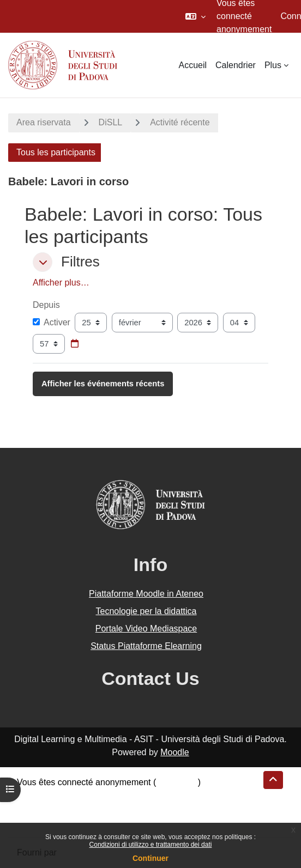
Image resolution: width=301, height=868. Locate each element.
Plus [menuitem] (273, 65)
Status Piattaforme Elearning (146, 646)
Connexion (177, 782)
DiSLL (111, 122)
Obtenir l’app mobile (56, 821)
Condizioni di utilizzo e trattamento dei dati (151, 845)
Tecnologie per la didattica (146, 611)
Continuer (150, 858)
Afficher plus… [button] (61, 283)
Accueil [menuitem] (192, 65)
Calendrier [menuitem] (236, 65)
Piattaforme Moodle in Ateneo (146, 594)
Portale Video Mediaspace (146, 629)
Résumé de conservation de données (89, 795)
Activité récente (180, 122)
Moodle (174, 752)
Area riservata (44, 122)
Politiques (36, 808)
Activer (52, 322)
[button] (195, 16)
